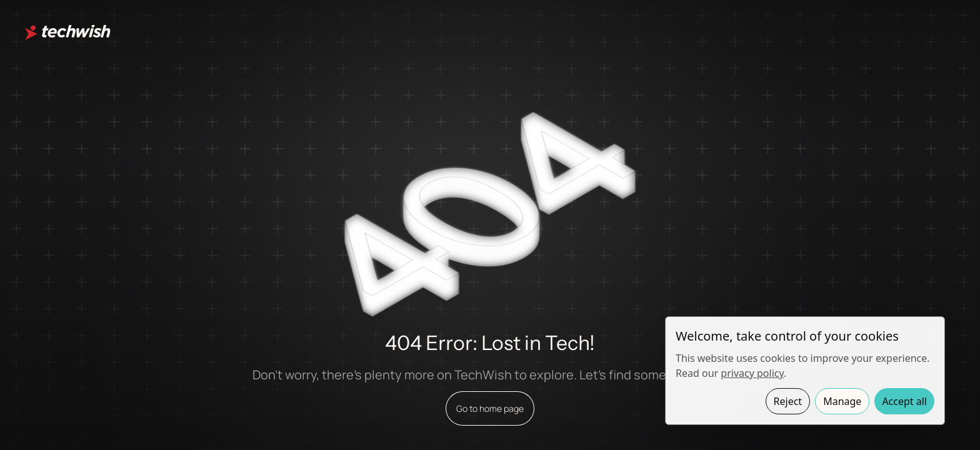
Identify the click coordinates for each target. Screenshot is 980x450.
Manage (842, 401)
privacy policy (752, 373)
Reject (788, 401)
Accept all (904, 401)
